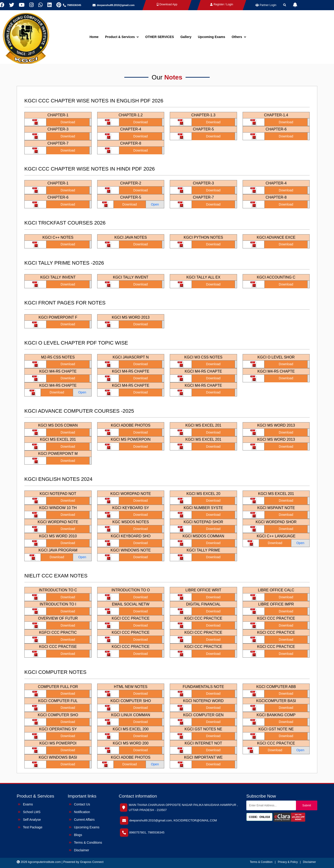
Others (239, 37)
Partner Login (266, 5)
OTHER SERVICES (159, 37)
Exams (25, 804)
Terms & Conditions (85, 843)
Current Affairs (82, 820)
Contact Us (79, 804)
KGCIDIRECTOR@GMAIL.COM (195, 820)
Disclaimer (79, 850)
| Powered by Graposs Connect (83, 862)
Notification (79, 812)
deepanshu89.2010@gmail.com (116, 5)
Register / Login (222, 4)
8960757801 (138, 832)
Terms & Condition (261, 862)
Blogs (75, 835)
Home (94, 37)
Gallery (186, 37)
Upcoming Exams (211, 37)
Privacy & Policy (288, 862)
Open (155, 204)
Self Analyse (29, 820)
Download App (167, 4)
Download (68, 122)
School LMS (29, 812)
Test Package (30, 827)
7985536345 (74, 5)
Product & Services (122, 37)
